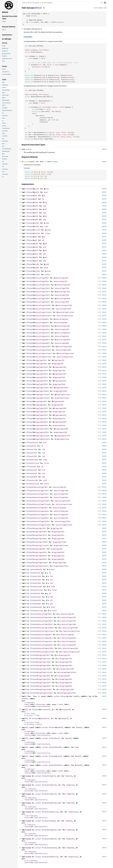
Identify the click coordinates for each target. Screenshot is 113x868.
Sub (3, 172)
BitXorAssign (6, 100)
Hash (32, 722)
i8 (35, 196)
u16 (36, 244)
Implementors (7, 35)
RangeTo (4, 56)
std (28, 8)
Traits (4, 80)
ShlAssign (5, 164)
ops (32, 8)
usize (37, 271)
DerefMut (5, 108)
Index (4, 133)
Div (3, 113)
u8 (35, 237)
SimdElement (30, 703)
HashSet (43, 718)
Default (39, 724)
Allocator (30, 715)
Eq (27, 722)
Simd (75, 696)
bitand (4, 30)
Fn (3, 121)
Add (3, 82)
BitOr (4, 93)
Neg (3, 144)
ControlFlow (5, 72)
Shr (3, 167)
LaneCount (28, 706)
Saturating (39, 278)
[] (105, 8)
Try (3, 177)
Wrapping (38, 360)
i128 (36, 223)
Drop (3, 118)
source (101, 8)
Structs (5, 43)
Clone (33, 713)
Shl (3, 161)
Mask (67, 738)
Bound (4, 69)
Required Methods (9, 27)
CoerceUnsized (6, 103)
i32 (36, 209)
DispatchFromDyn (7, 110)
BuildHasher (30, 724)
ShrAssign (5, 169)
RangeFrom (5, 48)
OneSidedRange (7, 149)
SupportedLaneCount (44, 706)
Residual (5, 159)
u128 (36, 264)
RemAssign (5, 156)
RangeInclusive (6, 54)
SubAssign (5, 174)
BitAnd (5, 12)
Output (4, 21)
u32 (36, 250)
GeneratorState (6, 74)
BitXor (4, 98)
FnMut (4, 123)
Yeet (3, 61)
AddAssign (5, 85)
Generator (5, 131)
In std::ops (7, 39)
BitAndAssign (6, 90)
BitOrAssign (5, 95)
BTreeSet (44, 709)
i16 (36, 202)
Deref (4, 105)
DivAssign (5, 116)
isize (37, 230)
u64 (36, 257)
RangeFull (5, 51)
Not (3, 146)
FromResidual (6, 128)
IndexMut (5, 136)
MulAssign (5, 141)
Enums (5, 66)
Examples (28, 37)
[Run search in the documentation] (61, 3)
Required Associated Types (10, 17)
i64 (36, 216)
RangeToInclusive (7, 59)
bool (36, 189)
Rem (3, 154)
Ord (28, 713)
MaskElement (30, 742)
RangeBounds (6, 151)
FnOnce (4, 126)
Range (4, 46)
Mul (3, 139)
